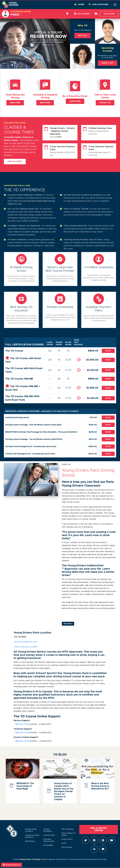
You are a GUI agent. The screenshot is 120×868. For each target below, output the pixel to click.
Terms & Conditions (48, 830)
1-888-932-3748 (21, 724)
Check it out (108, 63)
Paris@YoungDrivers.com (25, 642)
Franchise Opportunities (49, 840)
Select (108, 351)
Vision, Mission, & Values (68, 834)
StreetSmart (30, 841)
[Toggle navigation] (115, 5)
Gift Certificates (67, 829)
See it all (83, 35)
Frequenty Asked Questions (32, 836)
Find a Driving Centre (99, 829)
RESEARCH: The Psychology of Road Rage (25, 786)
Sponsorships (67, 847)
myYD (64, 843)
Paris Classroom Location (25, 647)
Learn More (75, 101)
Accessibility (48, 845)
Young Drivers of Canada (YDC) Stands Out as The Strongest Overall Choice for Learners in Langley (64, 791)
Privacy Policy (67, 839)
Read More (15, 103)
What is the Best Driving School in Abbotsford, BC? (100, 786)
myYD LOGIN (109, 14)
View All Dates (15, 162)
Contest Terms (49, 835)
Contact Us (105, 103)
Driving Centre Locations (31, 830)
